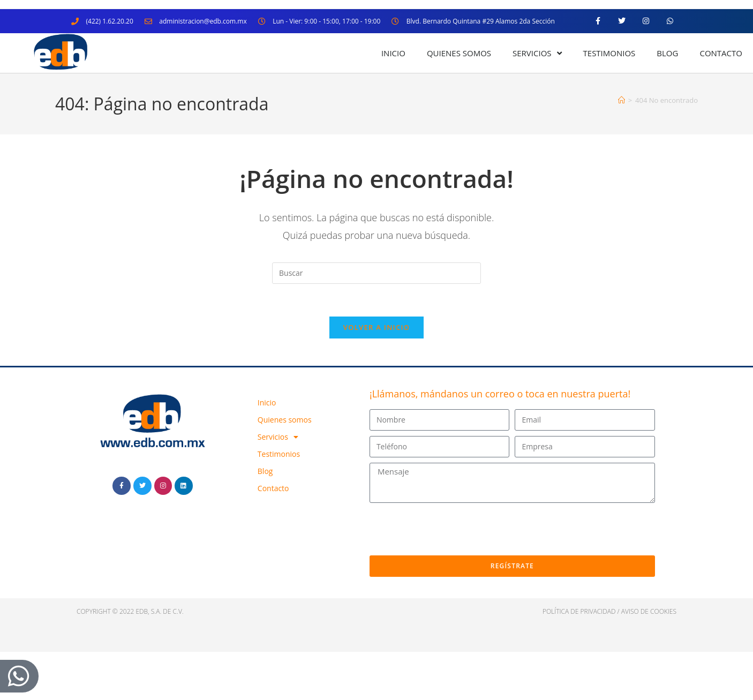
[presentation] (451, 529)
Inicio (393, 53)
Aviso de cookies (649, 611)
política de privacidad (579, 611)
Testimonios (609, 53)
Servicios (537, 53)
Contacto (721, 53)
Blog (667, 53)
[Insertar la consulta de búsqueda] (376, 273)
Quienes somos (459, 53)
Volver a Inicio (376, 327)
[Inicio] (622, 100)
